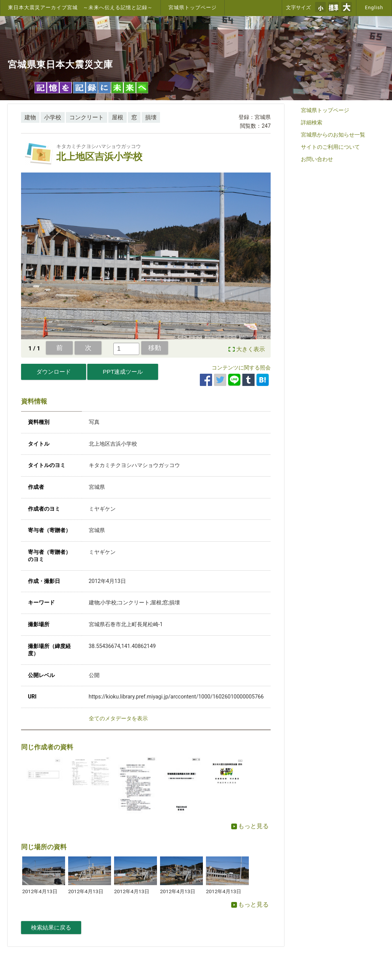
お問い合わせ (317, 159)
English (374, 7)
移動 (155, 348)
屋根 (118, 117)
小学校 (53, 117)
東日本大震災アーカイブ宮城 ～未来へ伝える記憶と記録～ (80, 7)
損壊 (151, 117)
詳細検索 (312, 122)
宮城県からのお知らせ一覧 (333, 135)
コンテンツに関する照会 (241, 368)
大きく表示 (251, 349)
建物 (30, 117)
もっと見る (250, 826)
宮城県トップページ (193, 7)
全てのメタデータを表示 (118, 718)
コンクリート (87, 117)
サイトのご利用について (330, 147)
